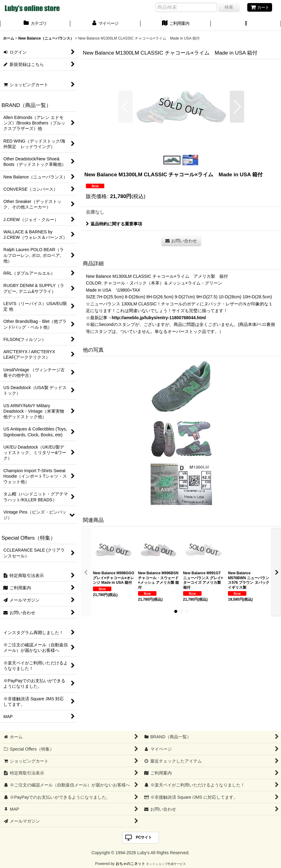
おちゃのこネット (130, 864)
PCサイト (144, 837)
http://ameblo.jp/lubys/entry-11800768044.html (159, 318)
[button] (246, 24)
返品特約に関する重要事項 (114, 224)
